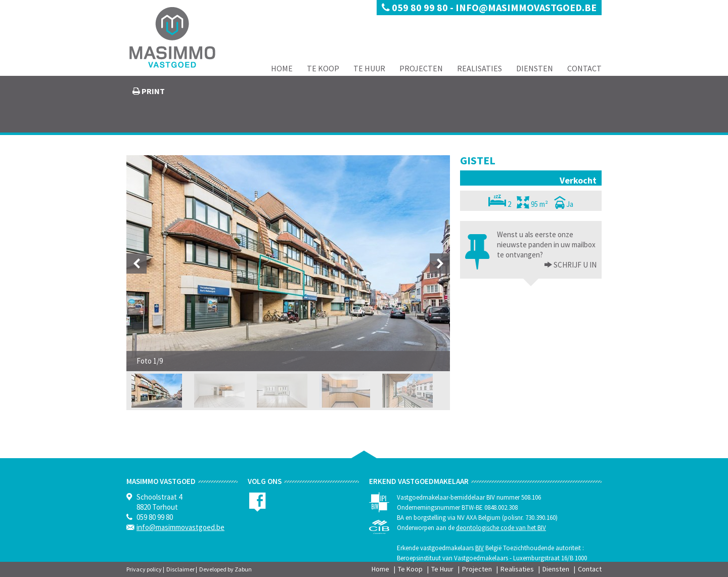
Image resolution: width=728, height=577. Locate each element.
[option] (288, 263)
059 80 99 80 (416, 7)
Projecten (421, 68)
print (152, 91)
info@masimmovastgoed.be (526, 7)
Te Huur (369, 68)
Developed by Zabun (225, 569)
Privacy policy (144, 569)
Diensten (535, 68)
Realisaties (480, 68)
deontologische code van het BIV (501, 528)
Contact (584, 68)
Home (282, 68)
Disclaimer (180, 569)
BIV (480, 548)
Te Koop (323, 68)
